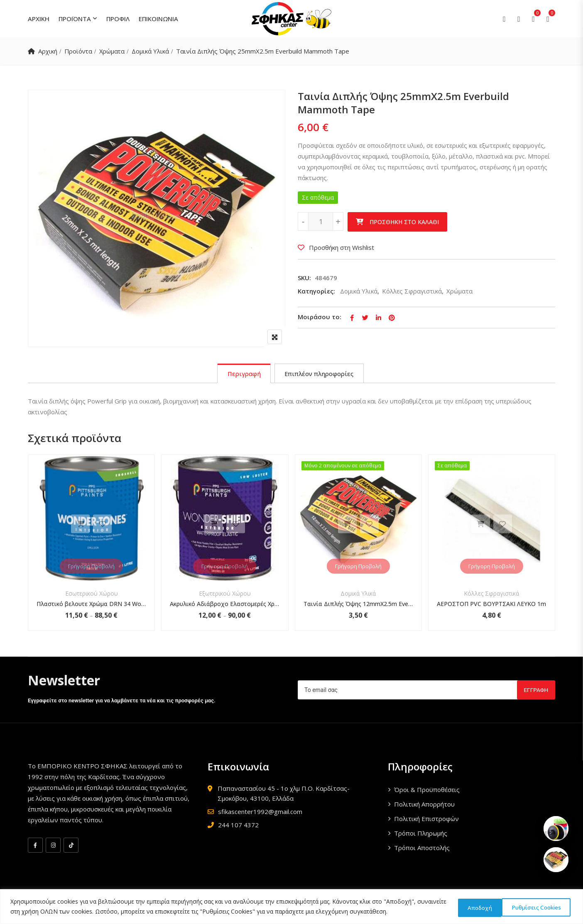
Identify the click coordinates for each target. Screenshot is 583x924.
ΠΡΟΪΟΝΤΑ (75, 19)
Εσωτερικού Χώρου (92, 594)
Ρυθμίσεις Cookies (482, 907)
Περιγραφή (243, 374)
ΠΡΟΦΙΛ (118, 19)
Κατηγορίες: (316, 291)
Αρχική (48, 51)
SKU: (304, 278)
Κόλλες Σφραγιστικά (412, 291)
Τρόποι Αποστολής (422, 848)
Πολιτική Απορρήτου (424, 805)
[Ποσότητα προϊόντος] (321, 221)
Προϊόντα (79, 51)
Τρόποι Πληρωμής (421, 834)
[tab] (243, 374)
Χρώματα (114, 51)
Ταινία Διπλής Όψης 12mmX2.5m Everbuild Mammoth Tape (358, 605)
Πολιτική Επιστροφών (426, 819)
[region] (291, 907)
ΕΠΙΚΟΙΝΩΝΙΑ (158, 19)
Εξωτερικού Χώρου (225, 594)
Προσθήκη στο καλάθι (404, 222)
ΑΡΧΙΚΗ (39, 19)
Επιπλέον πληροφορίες (320, 374)
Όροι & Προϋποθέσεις (427, 790)
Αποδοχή (547, 907)
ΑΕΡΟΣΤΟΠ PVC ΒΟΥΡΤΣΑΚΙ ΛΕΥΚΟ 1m (491, 605)
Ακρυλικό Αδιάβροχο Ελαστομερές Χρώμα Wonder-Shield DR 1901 (225, 605)
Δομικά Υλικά (153, 51)
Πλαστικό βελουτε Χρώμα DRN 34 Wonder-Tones (91, 605)
